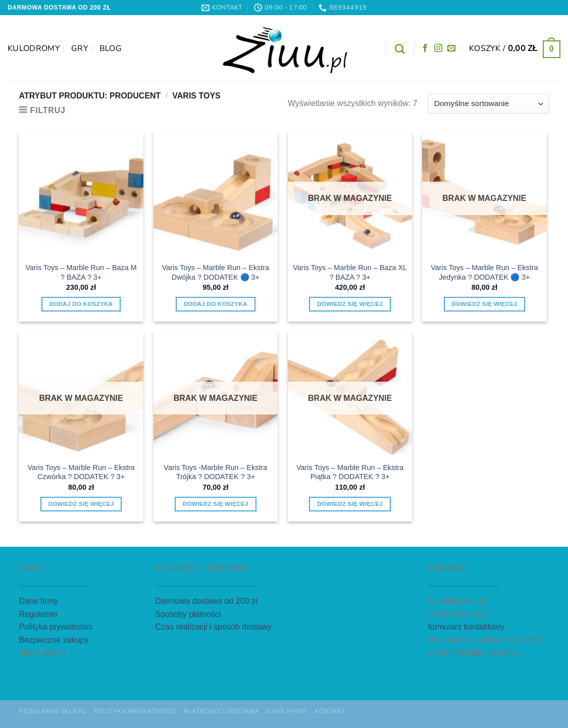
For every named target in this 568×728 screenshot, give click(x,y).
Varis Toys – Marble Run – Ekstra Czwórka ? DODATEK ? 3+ (81, 472)
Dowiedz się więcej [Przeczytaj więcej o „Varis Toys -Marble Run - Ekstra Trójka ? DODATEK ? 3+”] (216, 504)
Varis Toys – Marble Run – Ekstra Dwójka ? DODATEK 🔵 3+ (216, 272)
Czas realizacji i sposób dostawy (214, 627)
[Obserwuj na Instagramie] (438, 48)
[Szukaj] (400, 49)
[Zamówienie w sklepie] (488, 104)
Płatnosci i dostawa (222, 711)
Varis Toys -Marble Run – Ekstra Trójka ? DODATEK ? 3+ (215, 472)
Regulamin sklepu (53, 711)
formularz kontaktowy (466, 627)
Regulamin (38, 614)
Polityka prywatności (56, 627)
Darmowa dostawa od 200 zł (206, 601)
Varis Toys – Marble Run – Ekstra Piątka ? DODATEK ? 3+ (350, 472)
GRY (80, 48)
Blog (111, 48)
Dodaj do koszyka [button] (81, 304)
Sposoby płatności (188, 614)
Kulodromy (34, 48)
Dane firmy (39, 601)
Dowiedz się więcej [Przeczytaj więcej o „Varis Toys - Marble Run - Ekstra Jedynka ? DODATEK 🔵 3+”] (485, 304)
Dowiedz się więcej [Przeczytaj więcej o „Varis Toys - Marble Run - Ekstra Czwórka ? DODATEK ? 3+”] (81, 504)
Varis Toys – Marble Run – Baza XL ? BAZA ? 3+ (350, 272)
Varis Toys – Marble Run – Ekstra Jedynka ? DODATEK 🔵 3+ (484, 272)
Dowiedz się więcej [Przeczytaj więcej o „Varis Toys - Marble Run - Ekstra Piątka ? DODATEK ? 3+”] (350, 504)
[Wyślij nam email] (451, 48)
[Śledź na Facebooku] (425, 48)
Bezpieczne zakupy (54, 640)
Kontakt (330, 711)
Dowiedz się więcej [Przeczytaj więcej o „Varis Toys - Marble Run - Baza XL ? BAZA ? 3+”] (350, 304)
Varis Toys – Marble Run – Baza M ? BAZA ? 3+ (81, 272)
